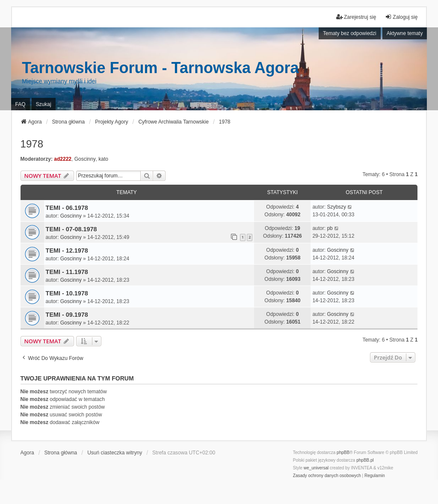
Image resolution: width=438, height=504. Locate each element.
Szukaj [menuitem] (44, 104)
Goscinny (85, 159)
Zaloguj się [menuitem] (401, 17)
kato (103, 159)
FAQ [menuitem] (21, 104)
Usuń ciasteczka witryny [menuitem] (115, 453)
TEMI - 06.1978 (67, 208)
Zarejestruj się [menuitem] (356, 17)
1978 (32, 144)
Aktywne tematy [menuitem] (405, 33)
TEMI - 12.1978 (67, 251)
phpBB (343, 452)
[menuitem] (327, 476)
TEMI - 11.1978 (67, 272)
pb (330, 228)
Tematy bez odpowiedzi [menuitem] (350, 33)
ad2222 (63, 159)
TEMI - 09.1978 (67, 315)
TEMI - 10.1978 (67, 293)
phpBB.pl (365, 460)
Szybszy (336, 207)
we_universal (316, 468)
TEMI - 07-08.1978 (71, 229)
